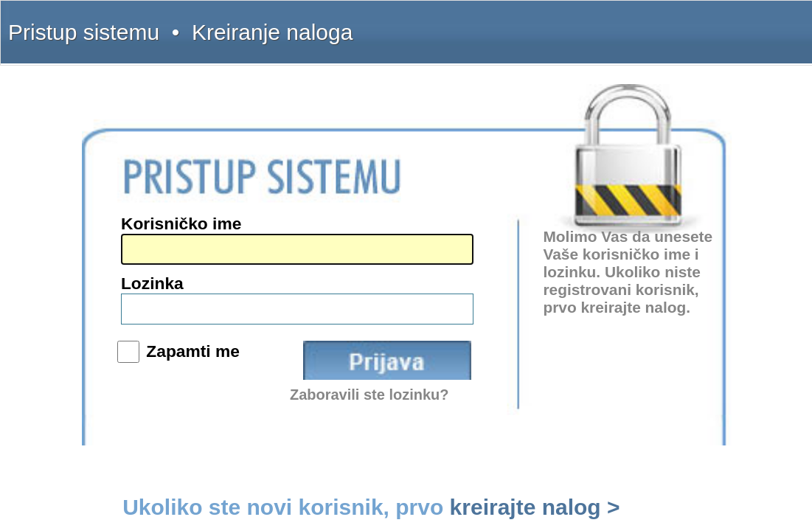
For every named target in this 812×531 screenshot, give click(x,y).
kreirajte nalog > (605, 357)
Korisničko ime (411, 227)
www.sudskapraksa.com (118, 325)
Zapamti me (419, 292)
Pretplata (684, 24)
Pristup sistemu (78, 24)
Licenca (722, 24)
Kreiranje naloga (141, 24)
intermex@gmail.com (114, 261)
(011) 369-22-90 (104, 217)
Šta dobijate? (559, 24)
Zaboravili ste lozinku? (511, 324)
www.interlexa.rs (105, 303)
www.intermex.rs (106, 292)
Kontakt (646, 24)
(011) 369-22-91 (104, 228)
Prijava (522, 298)
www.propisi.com (107, 314)
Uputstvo (606, 24)
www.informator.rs (109, 336)
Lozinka (396, 257)
